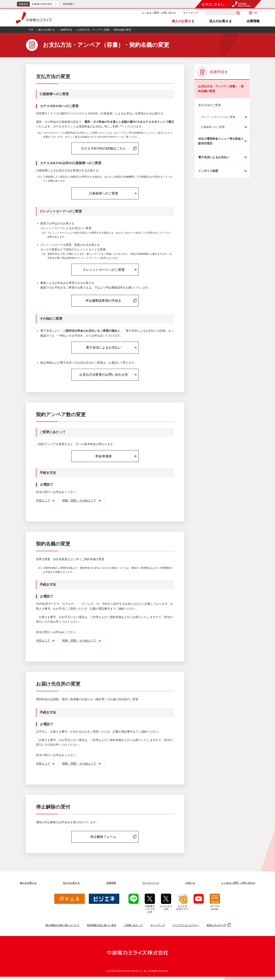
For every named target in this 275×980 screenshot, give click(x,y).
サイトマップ (190, 13)
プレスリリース (151, 886)
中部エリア (43, 503)
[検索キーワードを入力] (223, 13)
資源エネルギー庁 (218, 928)
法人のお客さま (221, 21)
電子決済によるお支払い (214, 157)
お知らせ (190, 886)
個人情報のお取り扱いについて (63, 928)
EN (253, 13)
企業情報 (253, 21)
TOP (31, 30)
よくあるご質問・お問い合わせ (159, 13)
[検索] (238, 13)
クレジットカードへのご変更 (218, 117)
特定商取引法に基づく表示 (102, 928)
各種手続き (66, 30)
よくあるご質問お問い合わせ (238, 886)
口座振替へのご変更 (213, 127)
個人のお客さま (183, 21)
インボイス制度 (208, 171)
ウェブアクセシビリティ (186, 928)
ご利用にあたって (133, 928)
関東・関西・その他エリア (79, 503)
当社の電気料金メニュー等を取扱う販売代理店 (221, 141)
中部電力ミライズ (34, 18)
